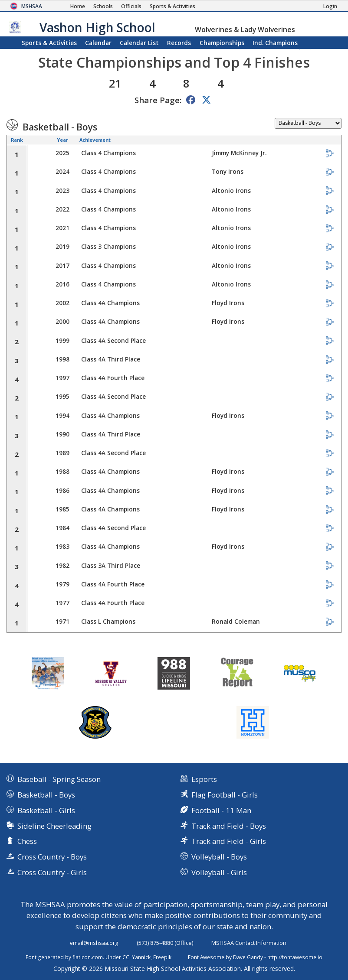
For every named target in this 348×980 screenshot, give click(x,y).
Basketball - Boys (46, 795)
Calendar (98, 43)
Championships (222, 43)
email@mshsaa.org (94, 943)
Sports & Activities (49, 43)
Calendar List (139, 43)
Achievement (95, 140)
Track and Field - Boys (229, 826)
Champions (275, 43)
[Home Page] (78, 6)
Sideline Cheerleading (54, 826)
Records (179, 43)
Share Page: (158, 100)
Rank (17, 140)
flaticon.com (88, 957)
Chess (27, 841)
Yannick (141, 957)
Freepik (162, 957)
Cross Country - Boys (52, 857)
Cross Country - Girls (52, 872)
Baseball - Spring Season (59, 779)
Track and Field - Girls (229, 841)
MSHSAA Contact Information (249, 943)
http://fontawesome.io (295, 957)
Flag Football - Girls (225, 795)
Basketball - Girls (46, 810)
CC (126, 957)
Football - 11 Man (221, 810)
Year (62, 140)
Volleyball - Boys (219, 857)
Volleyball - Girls (219, 872)
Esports (204, 779)
